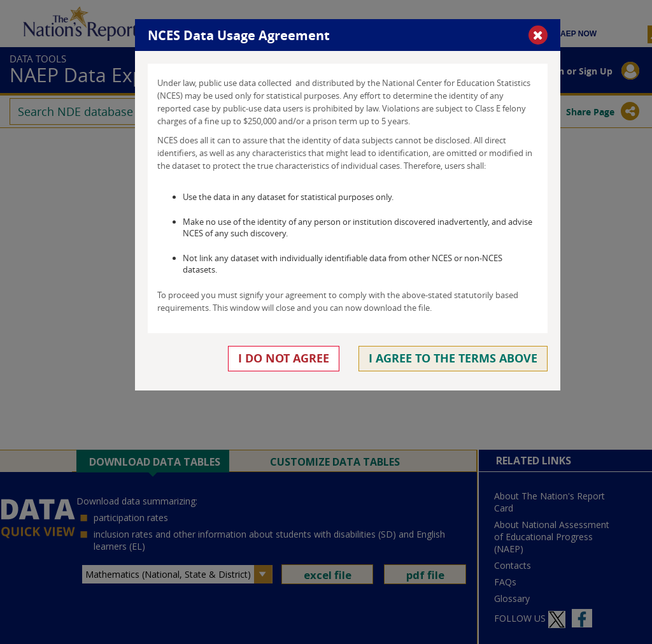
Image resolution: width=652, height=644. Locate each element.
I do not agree (284, 358)
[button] (538, 35)
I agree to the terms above (453, 358)
